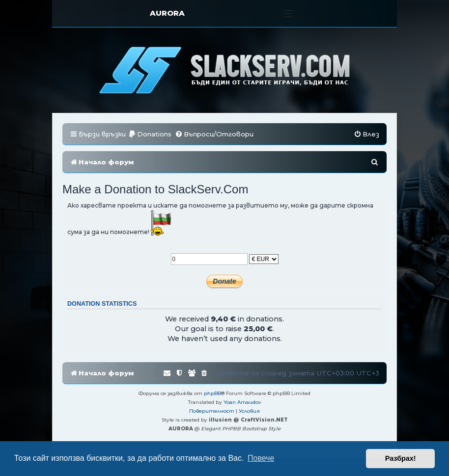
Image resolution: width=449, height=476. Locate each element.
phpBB (212, 393)
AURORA (167, 13)
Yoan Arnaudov (242, 402)
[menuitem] (150, 134)
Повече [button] (261, 458)
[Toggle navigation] (289, 13)
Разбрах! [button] (401, 458)
